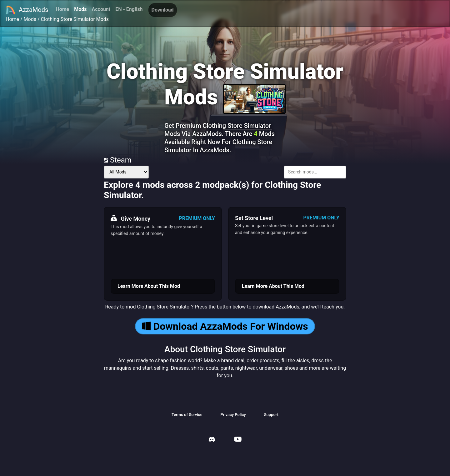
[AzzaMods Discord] (212, 440)
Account (101, 9)
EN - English (129, 9)
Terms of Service (187, 415)
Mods (80, 9)
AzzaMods (27, 10)
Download (163, 10)
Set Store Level (254, 218)
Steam (118, 160)
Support (271, 415)
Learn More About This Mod (149, 286)
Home (62, 9)
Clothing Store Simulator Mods (75, 19)
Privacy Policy (233, 415)
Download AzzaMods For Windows (225, 326)
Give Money (130, 218)
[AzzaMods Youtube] (238, 440)
